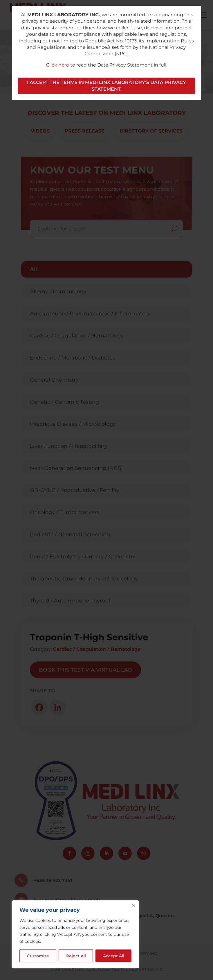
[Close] (133, 905)
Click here (58, 65)
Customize (38, 956)
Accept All (114, 956)
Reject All (76, 956)
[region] (75, 934)
